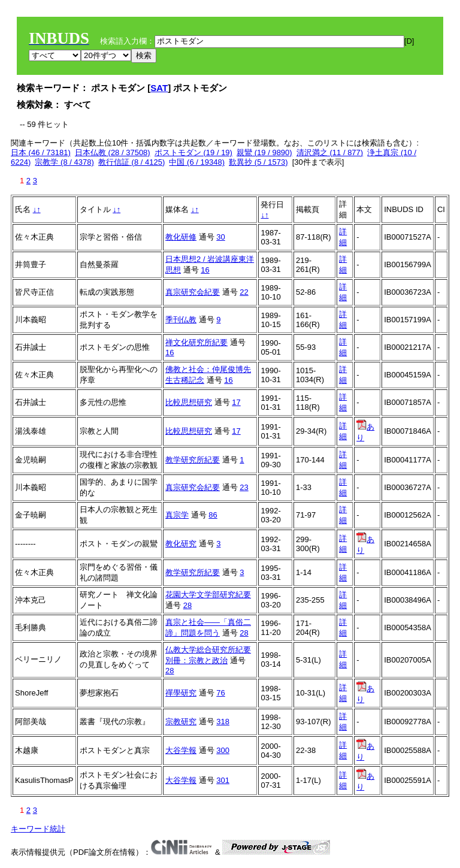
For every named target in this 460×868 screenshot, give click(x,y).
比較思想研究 (189, 402)
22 (244, 292)
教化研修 (181, 237)
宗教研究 (181, 722)
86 (213, 515)
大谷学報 (181, 750)
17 (236, 402)
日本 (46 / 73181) (41, 152)
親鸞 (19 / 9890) (264, 152)
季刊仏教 (181, 320)
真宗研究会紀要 (193, 292)
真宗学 (177, 515)
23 (244, 487)
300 (223, 750)
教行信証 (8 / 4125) (131, 162)
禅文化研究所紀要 (196, 342)
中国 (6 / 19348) (197, 162)
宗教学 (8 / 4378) (64, 162)
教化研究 (181, 544)
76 (220, 693)
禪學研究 (181, 693)
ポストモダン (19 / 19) (193, 152)
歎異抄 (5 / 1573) (258, 162)
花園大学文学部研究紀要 (208, 595)
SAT (159, 88)
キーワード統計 (38, 829)
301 (223, 780)
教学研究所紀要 (193, 460)
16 (205, 270)
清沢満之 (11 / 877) (330, 152)
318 (223, 722)
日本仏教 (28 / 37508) (113, 152)
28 (187, 605)
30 (220, 237)
